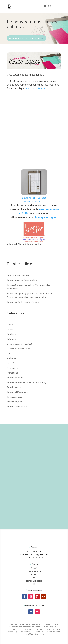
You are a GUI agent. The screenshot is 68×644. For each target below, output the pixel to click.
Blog (34, 578)
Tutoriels (34, 574)
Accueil (34, 568)
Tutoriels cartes (15, 387)
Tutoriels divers (15, 397)
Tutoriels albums (15, 378)
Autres (10, 330)
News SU (11, 363)
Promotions (12, 373)
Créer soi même (34, 571)
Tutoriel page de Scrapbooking (22, 280)
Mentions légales (34, 581)
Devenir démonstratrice (18, 349)
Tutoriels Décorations (18, 392)
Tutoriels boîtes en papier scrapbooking (26, 382)
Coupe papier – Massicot (34, 198)
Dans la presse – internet (19, 344)
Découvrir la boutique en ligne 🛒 (27, 38)
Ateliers (11, 325)
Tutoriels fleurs (14, 402)
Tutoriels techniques (17, 406)
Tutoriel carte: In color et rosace (23, 302)
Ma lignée (12, 358)
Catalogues (12, 334)
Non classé (12, 368)
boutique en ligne (45, 218)
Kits (9, 354)
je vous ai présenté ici (37, 88)
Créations (12, 339)
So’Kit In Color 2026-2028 (19, 275)
